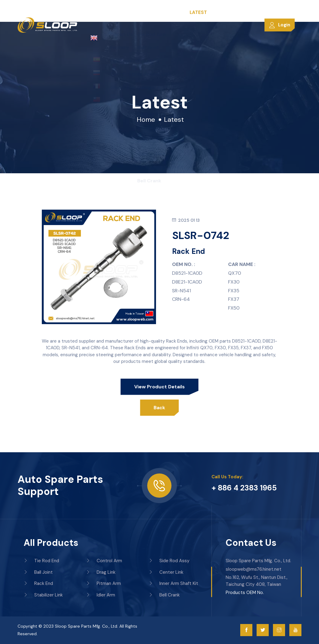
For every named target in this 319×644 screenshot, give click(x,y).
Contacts (223, 12)
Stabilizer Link (43, 595)
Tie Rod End (41, 561)
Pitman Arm (103, 583)
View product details (159, 387)
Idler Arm (101, 595)
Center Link (166, 572)
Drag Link (101, 572)
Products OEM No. (245, 593)
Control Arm (104, 561)
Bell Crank (164, 595)
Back (159, 408)
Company (119, 12)
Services (175, 12)
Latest (198, 12)
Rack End (38, 583)
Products (147, 12)
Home (97, 12)
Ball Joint (38, 572)
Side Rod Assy (169, 561)
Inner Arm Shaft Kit (173, 583)
